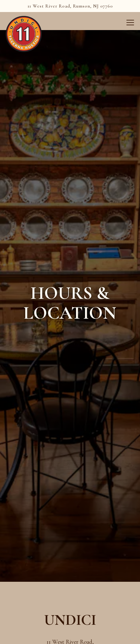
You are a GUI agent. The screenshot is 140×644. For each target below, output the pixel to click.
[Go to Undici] (70, 6)
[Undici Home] (24, 33)
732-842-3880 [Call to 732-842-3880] (70, 593)
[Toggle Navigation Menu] (131, 23)
